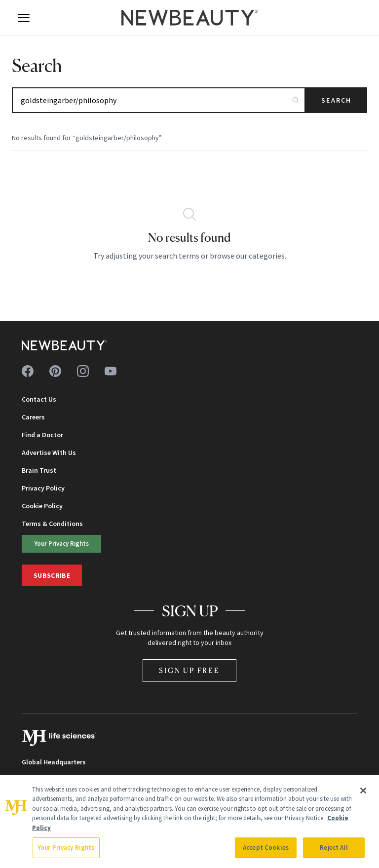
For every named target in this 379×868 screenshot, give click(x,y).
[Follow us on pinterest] (55, 371)
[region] (189, 821)
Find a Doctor (42, 435)
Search (336, 100)
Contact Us (39, 399)
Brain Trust (39, 470)
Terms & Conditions (52, 524)
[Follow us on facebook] (28, 371)
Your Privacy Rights (62, 543)
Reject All (334, 848)
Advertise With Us (49, 453)
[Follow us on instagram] (83, 371)
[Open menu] (24, 18)
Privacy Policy (43, 488)
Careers (33, 417)
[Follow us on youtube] (111, 371)
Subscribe (52, 575)
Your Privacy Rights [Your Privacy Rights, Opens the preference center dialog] (66, 848)
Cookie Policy (42, 506)
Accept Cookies (266, 848)
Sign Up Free (189, 670)
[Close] (363, 791)
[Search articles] (159, 100)
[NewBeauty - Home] (189, 18)
